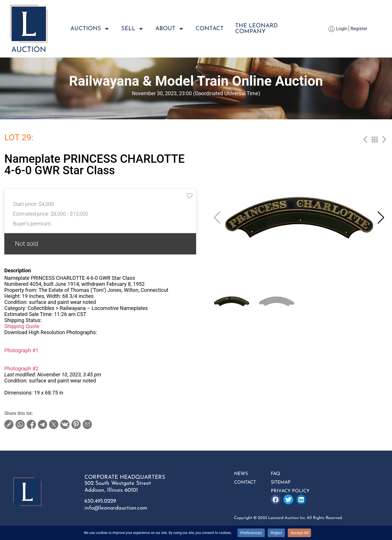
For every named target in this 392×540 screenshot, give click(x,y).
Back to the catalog (375, 140)
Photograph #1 (21, 350)
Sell (133, 29)
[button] (381, 218)
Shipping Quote (22, 326)
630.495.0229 (100, 501)
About (170, 29)
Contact (210, 29)
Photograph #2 (21, 368)
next (384, 140)
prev (365, 140)
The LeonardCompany (256, 29)
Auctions (90, 29)
